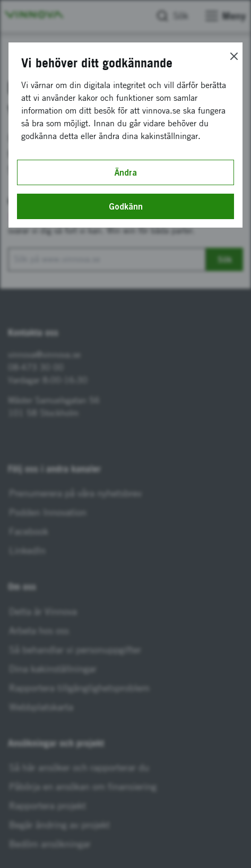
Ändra (126, 172)
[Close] (234, 56)
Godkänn (126, 206)
